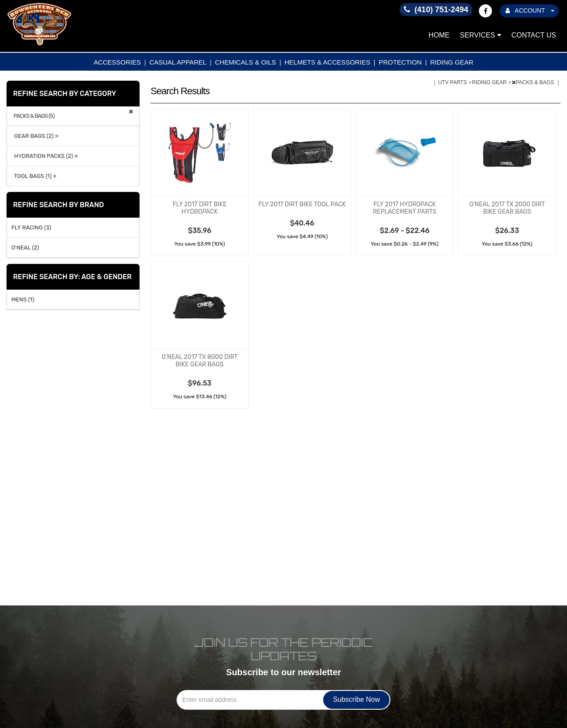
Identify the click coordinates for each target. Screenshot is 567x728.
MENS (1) (23, 299)
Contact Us (534, 35)
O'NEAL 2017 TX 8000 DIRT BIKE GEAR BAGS (199, 361)
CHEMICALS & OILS (246, 62)
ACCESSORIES (117, 62)
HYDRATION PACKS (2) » (44, 156)
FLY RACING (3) (31, 227)
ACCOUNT (530, 10)
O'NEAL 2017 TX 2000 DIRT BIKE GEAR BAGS (507, 208)
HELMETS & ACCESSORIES (327, 62)
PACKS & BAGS (533, 82)
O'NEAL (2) (25, 248)
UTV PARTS (453, 82)
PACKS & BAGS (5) (34, 116)
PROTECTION (400, 62)
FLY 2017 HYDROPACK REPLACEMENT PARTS (405, 208)
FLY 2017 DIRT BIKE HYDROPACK (200, 208)
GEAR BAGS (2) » (35, 136)
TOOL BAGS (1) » (34, 176)
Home (439, 35)
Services (481, 35)
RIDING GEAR (452, 62)
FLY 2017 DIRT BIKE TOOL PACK (302, 204)
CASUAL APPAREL (178, 62)
